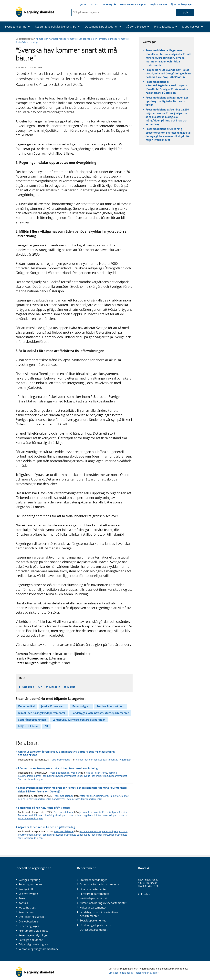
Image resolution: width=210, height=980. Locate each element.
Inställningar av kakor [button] (147, 973)
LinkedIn (55, 687)
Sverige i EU (26, 889)
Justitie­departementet (93, 898)
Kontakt (23, 903)
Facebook (28, 687)
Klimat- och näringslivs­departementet (103, 903)
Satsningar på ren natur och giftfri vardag (44, 808)
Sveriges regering (29, 880)
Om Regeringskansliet (32, 917)
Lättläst (94, 4)
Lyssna (82, 4)
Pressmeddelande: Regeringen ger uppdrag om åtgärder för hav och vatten (167, 101)
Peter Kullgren (81, 706)
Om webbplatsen (29, 921)
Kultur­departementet (93, 908)
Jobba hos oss (27, 908)
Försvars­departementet (94, 894)
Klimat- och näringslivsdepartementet (57, 39)
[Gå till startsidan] (35, 12)
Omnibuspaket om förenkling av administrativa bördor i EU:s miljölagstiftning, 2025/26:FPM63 (67, 753)
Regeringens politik (30, 884)
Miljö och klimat (28, 726)
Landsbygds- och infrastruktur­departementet (99, 914)
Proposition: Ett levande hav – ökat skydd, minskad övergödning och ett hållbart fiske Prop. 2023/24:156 (168, 74)
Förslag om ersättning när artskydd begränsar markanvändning (58, 768)
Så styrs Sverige (28, 894)
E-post (71, 687)
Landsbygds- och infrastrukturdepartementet (104, 39)
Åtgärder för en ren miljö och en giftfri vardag (47, 827)
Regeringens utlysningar (34, 935)
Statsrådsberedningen (28, 42)
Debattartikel (26, 706)
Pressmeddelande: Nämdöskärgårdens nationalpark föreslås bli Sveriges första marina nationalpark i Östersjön (167, 87)
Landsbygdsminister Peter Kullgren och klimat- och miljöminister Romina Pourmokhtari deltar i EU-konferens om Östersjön (73, 790)
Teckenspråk (109, 4)
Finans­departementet (93, 889)
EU (46, 726)
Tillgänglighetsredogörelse (35, 944)
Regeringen (125, 760)
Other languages (182, 4)
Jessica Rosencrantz (53, 706)
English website (159, 4)
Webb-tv (75, 773)
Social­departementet (93, 920)
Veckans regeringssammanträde (39, 949)
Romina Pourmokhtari (110, 706)
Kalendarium (26, 912)
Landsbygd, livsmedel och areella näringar (79, 720)
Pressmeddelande (59, 773)
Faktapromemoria (60, 760)
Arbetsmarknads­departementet (100, 884)
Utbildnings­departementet (96, 925)
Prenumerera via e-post (133, 4)
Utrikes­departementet (94, 930)
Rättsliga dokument (31, 940)
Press (22, 898)
